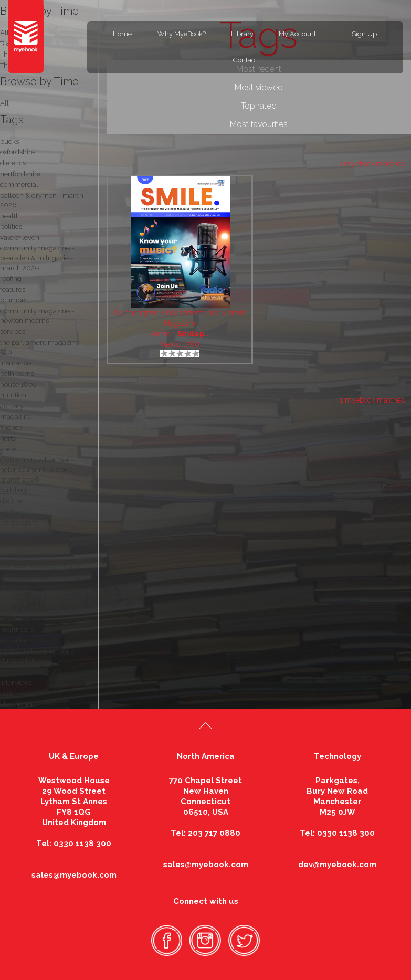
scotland (13, 512)
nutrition (13, 395)
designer (14, 586)
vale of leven (20, 238)
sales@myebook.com (74, 875)
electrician (16, 704)
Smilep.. (193, 334)
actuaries (14, 619)
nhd (6, 534)
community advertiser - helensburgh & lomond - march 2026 (39, 470)
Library (242, 34)
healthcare (17, 630)
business (14, 597)
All (4, 103)
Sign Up (364, 34)
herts (8, 439)
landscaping (19, 523)
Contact (245, 60)
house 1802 (18, 384)
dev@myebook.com (337, 865)
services (13, 331)
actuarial (14, 640)
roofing (11, 278)
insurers (13, 608)
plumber (14, 300)
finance (11, 428)
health (10, 216)
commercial (19, 185)
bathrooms (17, 373)
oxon (7, 693)
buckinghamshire (28, 555)
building (13, 490)
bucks (9, 141)
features (13, 289)
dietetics (13, 163)
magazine (16, 417)
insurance (15, 363)
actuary (12, 406)
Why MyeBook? (182, 34)
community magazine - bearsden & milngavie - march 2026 (37, 258)
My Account (297, 34)
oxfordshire (17, 152)
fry (4, 672)
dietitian (12, 501)
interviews (16, 683)
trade (8, 449)
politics (11, 226)
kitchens (13, 544)
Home (122, 34)
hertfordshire (20, 174)
